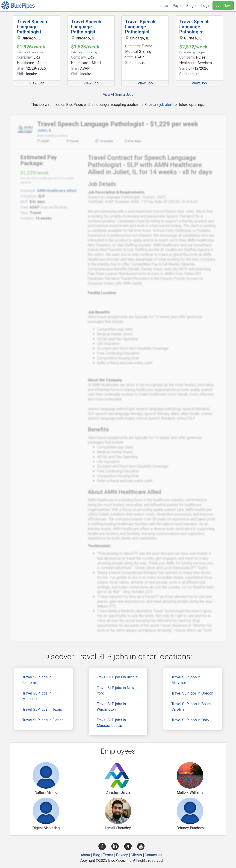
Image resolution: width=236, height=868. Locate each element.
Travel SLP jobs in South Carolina (191, 707)
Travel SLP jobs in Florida (43, 720)
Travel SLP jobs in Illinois (117, 677)
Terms (108, 855)
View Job (37, 83)
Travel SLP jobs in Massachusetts (111, 723)
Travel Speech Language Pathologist (32, 27)
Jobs (164, 6)
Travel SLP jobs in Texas (42, 709)
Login (206, 6)
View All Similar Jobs (118, 95)
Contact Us (153, 855)
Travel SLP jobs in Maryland (186, 680)
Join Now (223, 5)
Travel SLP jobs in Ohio (190, 720)
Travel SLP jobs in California (37, 680)
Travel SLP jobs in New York (115, 691)
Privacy (122, 855)
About (85, 855)
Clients (136, 855)
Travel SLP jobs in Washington (111, 707)
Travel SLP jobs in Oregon (192, 693)
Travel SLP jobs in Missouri (37, 696)
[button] (177, 6)
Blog (97, 855)
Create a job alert (159, 105)
